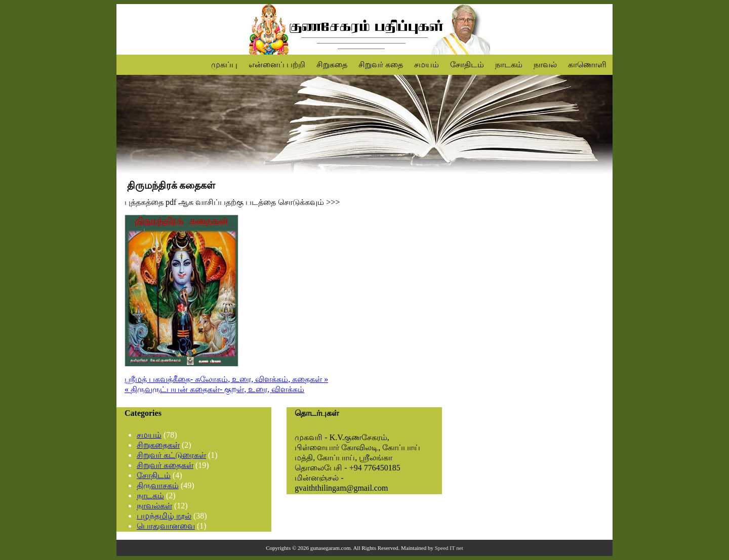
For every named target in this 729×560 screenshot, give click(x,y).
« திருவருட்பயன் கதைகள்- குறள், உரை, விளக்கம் (214, 389)
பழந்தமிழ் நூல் (164, 516)
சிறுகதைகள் (158, 445)
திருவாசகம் (158, 485)
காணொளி (587, 64)
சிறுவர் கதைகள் (165, 465)
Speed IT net (449, 548)
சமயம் (427, 64)
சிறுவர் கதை (381, 64)
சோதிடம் (467, 64)
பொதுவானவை (166, 526)
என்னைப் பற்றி (277, 64)
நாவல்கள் (154, 506)
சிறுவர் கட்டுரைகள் (171, 455)
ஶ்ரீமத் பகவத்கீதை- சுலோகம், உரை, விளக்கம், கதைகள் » (226, 379)
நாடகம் (509, 64)
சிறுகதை (332, 64)
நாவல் (545, 64)
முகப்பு (224, 64)
